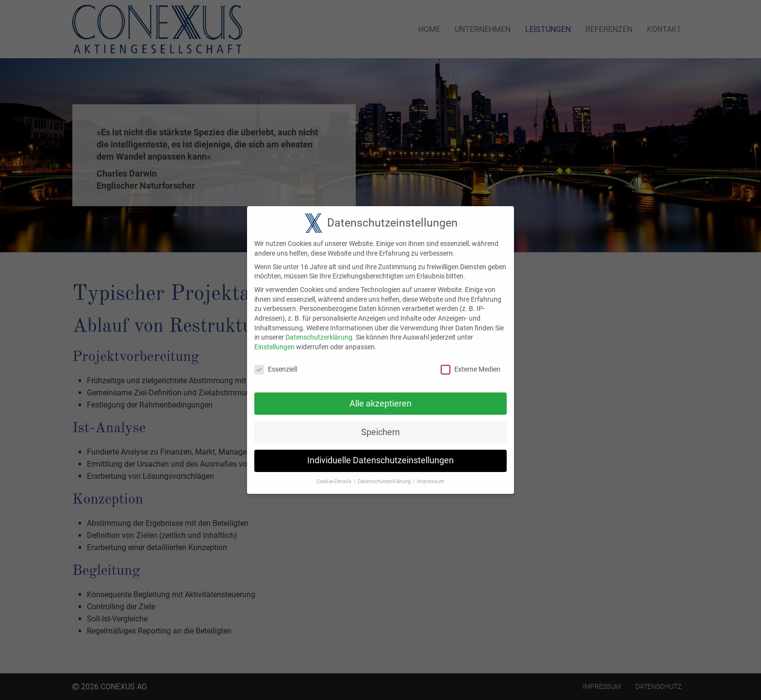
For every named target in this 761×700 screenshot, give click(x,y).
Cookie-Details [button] (334, 476)
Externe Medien (471, 364)
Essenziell (276, 364)
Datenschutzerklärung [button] (384, 476)
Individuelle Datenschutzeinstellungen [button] (380, 455)
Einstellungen (274, 341)
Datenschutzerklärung (319, 331)
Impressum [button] (431, 476)
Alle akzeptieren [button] (380, 398)
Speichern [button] (380, 426)
